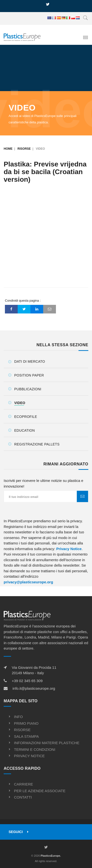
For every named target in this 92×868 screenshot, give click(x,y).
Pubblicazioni (28, 389)
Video (20, 403)
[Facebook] (11, 309)
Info (18, 717)
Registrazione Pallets (37, 444)
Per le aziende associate (40, 791)
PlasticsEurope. (51, 856)
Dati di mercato (30, 361)
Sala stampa (26, 736)
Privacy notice (29, 756)
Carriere (24, 784)
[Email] (50, 309)
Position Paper (29, 375)
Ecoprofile (26, 417)
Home (8, 149)
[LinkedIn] (37, 309)
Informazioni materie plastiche (47, 743)
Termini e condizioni (35, 749)
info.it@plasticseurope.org (34, 688)
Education (25, 430)
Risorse (24, 149)
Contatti (23, 797)
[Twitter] (24, 309)
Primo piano (26, 723)
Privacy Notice (69, 549)
